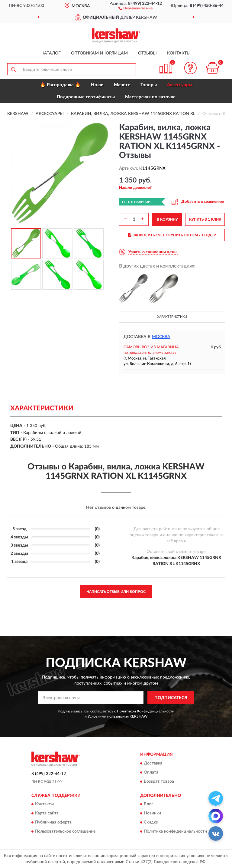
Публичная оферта (53, 823)
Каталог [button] (51, 53)
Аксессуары (180, 85)
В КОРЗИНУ (167, 219)
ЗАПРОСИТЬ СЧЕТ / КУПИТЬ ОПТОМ (172, 235)
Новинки (152, 814)
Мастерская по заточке (150, 97)
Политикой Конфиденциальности (146, 711)
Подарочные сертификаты (86, 97)
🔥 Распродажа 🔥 (60, 85)
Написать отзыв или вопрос (116, 592)
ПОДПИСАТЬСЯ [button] (171, 698)
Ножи (97, 85)
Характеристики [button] (172, 317)
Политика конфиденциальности (175, 832)
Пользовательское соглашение (65, 832)
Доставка (153, 763)
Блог (148, 804)
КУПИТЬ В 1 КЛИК (205, 219)
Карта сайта (47, 814)
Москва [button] (161, 337)
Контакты (179, 53)
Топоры (149, 85)
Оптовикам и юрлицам (99, 53)
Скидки (151, 823)
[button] (135, 8)
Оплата (151, 772)
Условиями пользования (108, 716)
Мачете (122, 85)
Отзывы (147, 53)
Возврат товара (159, 781)
